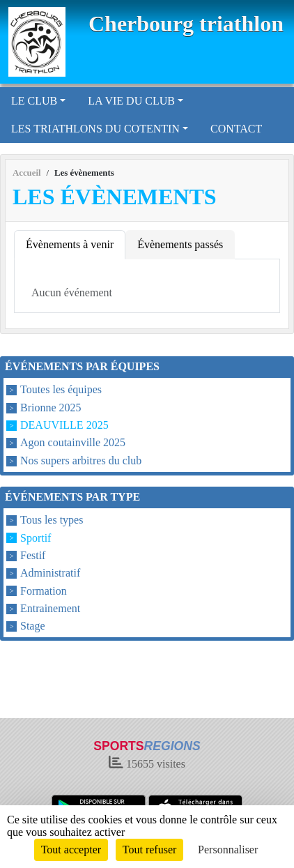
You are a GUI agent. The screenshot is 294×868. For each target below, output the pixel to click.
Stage (33, 626)
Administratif (50, 573)
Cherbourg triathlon (186, 24)
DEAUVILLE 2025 (64, 425)
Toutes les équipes (61, 390)
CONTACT (236, 129)
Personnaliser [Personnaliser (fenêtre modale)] (228, 850)
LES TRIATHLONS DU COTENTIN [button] (95, 129)
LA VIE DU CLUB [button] (131, 101)
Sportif (36, 538)
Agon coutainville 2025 (73, 443)
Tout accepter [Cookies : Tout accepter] (71, 850)
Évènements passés (180, 244)
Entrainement (50, 608)
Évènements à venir (70, 244)
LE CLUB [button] (34, 101)
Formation (44, 591)
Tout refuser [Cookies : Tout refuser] (150, 850)
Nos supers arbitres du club (81, 460)
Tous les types (52, 520)
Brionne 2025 (51, 408)
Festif (33, 555)
